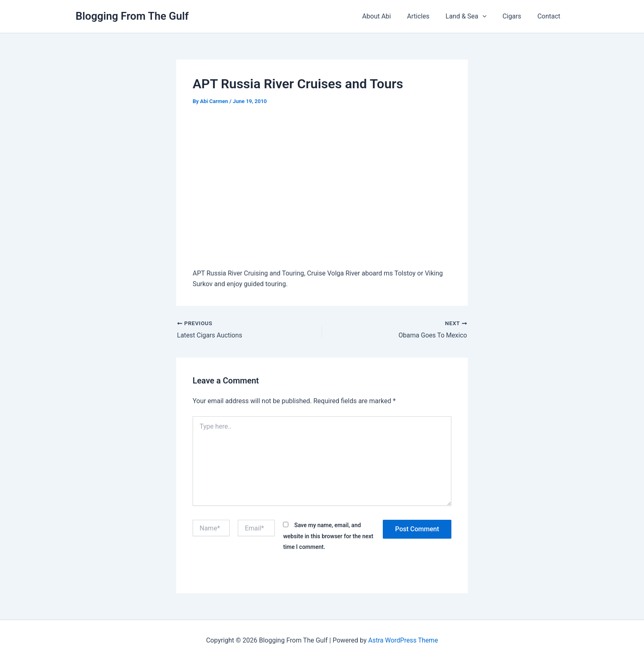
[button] (490, 16)
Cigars (516, 16)
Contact (550, 16)
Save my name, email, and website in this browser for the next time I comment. (328, 536)
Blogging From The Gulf (132, 16)
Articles (429, 16)
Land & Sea (473, 16)
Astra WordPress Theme (403, 640)
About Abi (390, 16)
